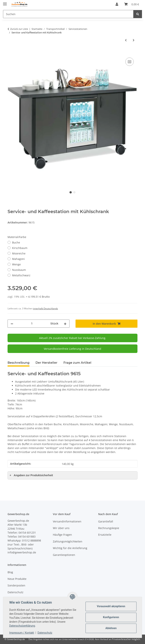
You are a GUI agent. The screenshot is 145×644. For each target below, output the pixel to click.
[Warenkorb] (132, 4)
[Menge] (32, 324)
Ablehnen (111, 628)
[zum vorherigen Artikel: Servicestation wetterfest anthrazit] (126, 40)
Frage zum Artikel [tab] (77, 363)
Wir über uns (61, 528)
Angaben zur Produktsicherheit (31, 475)
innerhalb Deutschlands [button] (46, 309)
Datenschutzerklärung (22, 626)
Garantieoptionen (64, 555)
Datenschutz (45, 633)
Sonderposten (16, 585)
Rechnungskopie (109, 528)
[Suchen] (68, 14)
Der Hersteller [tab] (46, 363)
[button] (117, 4)
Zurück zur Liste (19, 29)
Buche (16, 242)
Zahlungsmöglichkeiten (68, 541)
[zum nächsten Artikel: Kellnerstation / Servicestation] (134, 40)
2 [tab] (74, 192)
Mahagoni (18, 259)
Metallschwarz (21, 275)
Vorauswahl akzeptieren (111, 606)
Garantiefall (106, 521)
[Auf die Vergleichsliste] (130, 62)
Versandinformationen (67, 521)
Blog (10, 572)
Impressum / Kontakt (22, 633)
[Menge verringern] (12, 324)
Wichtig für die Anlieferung (70, 548)
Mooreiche (19, 253)
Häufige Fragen (62, 535)
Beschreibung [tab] (19, 363)
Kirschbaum (20, 248)
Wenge (16, 264)
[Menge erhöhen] (65, 324)
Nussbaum (19, 270)
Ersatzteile (105, 535)
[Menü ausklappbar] (5, 2)
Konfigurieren (111, 617)
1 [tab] (71, 192)
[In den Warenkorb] (11, 52)
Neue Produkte (17, 579)
